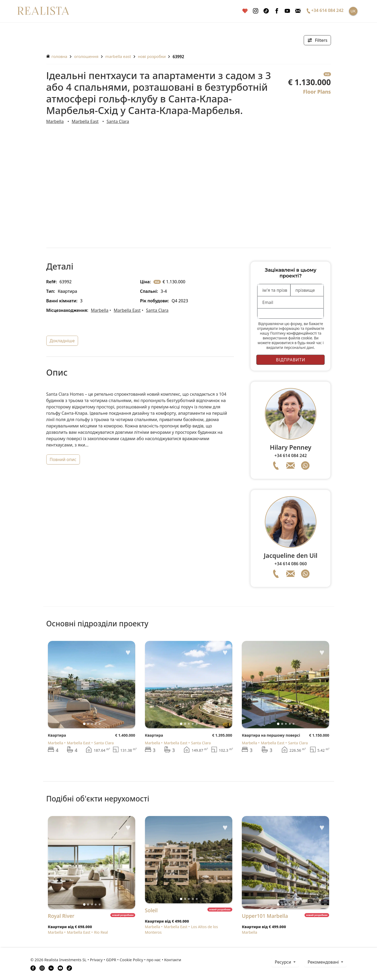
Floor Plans (317, 92)
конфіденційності (302, 333)
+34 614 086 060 (290, 564)
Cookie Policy (131, 960)
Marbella (55, 121)
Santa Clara (118, 121)
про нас (154, 960)
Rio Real (101, 932)
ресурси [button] (284, 962)
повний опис (63, 459)
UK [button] (353, 11)
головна (57, 56)
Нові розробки (152, 56)
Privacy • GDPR (103, 960)
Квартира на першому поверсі (271, 735)
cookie (306, 338)
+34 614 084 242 (290, 455)
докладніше (62, 341)
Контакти (173, 960)
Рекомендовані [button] (324, 962)
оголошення (86, 56)
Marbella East (118, 56)
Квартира (57, 735)
